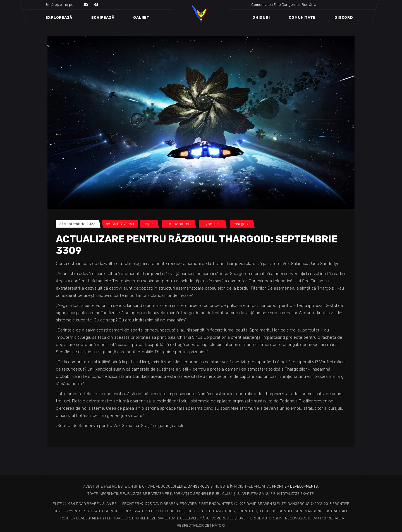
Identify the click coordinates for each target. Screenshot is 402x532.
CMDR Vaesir (123, 224)
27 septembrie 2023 (77, 224)
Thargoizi (241, 224)
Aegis (149, 224)
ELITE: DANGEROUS (193, 486)
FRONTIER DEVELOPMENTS (295, 486)
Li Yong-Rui (212, 224)
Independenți (178, 224)
